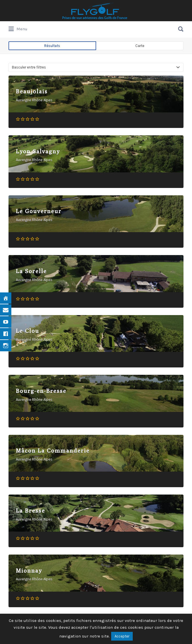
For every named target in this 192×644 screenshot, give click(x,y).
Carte (140, 46)
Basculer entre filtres (29, 67)
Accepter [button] (122, 636)
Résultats (52, 46)
